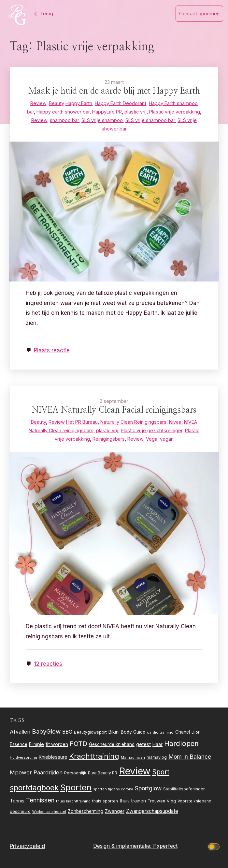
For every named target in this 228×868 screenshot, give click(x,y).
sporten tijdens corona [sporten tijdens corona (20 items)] (113, 789)
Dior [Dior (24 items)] (195, 732)
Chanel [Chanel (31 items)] (183, 732)
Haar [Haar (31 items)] (157, 744)
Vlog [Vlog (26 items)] (171, 801)
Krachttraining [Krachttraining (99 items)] (94, 756)
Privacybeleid (27, 846)
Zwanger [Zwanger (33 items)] (115, 811)
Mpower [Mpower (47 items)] (21, 773)
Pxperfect (165, 846)
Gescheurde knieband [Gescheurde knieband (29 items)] (112, 744)
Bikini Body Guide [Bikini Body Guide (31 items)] (127, 732)
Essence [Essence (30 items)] (19, 744)
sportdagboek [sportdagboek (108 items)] (34, 788)
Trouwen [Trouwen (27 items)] (156, 801)
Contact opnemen (199, 14)
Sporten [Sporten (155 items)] (76, 787)
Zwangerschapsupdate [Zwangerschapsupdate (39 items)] (152, 811)
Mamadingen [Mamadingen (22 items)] (133, 758)
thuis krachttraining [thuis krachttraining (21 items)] (73, 801)
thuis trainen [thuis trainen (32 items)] (133, 801)
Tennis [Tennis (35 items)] (17, 801)
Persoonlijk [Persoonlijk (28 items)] (75, 773)
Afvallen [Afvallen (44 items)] (20, 732)
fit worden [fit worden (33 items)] (57, 744)
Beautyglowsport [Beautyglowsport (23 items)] (90, 732)
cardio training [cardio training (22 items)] (160, 732)
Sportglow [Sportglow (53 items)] (148, 788)
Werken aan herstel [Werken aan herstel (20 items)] (49, 812)
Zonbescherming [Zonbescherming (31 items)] (85, 811)
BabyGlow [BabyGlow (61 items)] (46, 731)
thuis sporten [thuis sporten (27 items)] (105, 801)
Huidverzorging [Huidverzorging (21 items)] (23, 758)
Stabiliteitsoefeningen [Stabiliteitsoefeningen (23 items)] (184, 789)
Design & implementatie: (123, 846)
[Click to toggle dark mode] (215, 846)
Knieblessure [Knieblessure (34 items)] (53, 757)
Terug (44, 14)
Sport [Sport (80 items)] (161, 772)
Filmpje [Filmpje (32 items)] (36, 744)
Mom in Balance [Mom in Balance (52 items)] (190, 757)
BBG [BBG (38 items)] (67, 732)
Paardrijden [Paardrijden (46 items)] (48, 773)
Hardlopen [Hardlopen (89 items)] (181, 743)
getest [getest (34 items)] (143, 744)
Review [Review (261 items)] (135, 771)
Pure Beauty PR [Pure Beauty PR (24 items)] (103, 773)
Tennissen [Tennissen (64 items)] (40, 800)
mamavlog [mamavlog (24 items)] (157, 758)
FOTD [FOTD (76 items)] (78, 744)
